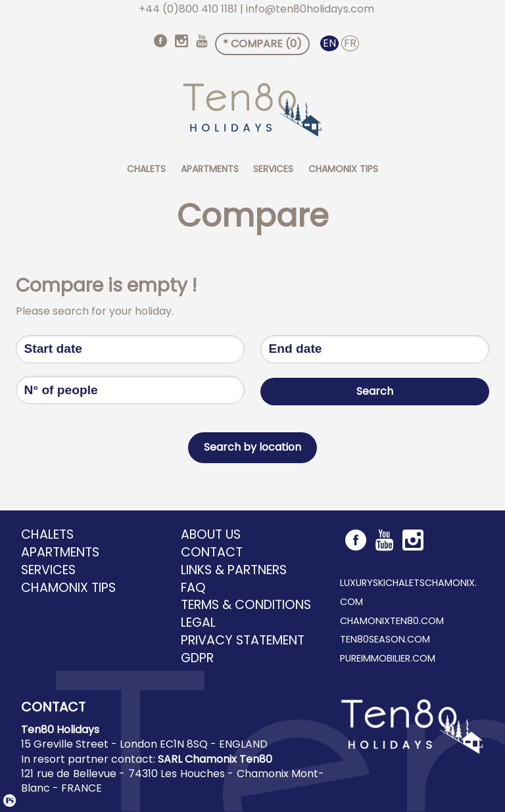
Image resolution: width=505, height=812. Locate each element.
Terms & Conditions (246, 605)
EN (329, 43)
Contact (212, 553)
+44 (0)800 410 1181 (188, 9)
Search (375, 389)
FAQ (193, 588)
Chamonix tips (343, 169)
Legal (198, 623)
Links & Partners (234, 570)
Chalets (146, 169)
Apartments (210, 169)
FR (350, 43)
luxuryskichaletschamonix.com (408, 592)
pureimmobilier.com (388, 658)
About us (211, 535)
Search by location (252, 447)
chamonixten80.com (392, 621)
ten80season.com (385, 639)
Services (273, 169)
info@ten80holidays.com (310, 9)
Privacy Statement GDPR (243, 649)
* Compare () (262, 44)
